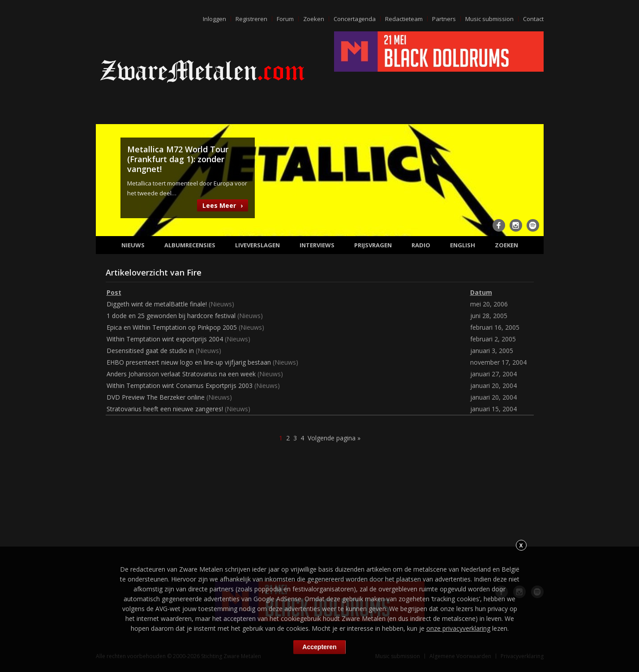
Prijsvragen (373, 245)
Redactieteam (404, 19)
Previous (108, 179)
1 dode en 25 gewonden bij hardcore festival (171, 316)
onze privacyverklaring (458, 628)
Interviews (317, 245)
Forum (285, 19)
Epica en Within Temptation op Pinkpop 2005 (172, 327)
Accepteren (319, 647)
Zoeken (314, 19)
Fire (194, 272)
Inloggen (214, 19)
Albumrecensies (190, 245)
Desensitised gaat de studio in (150, 351)
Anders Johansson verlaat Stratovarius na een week (181, 374)
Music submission (489, 19)
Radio (421, 245)
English (463, 245)
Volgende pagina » (334, 438)
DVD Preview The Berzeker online (156, 397)
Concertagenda (355, 19)
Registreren (251, 19)
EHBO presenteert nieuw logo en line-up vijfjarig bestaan (189, 362)
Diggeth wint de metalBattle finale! (157, 304)
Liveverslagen (257, 245)
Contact (533, 19)
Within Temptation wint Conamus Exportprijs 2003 (180, 386)
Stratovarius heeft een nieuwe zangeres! (165, 409)
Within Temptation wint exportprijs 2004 (165, 339)
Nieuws (133, 245)
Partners (444, 19)
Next (532, 179)
